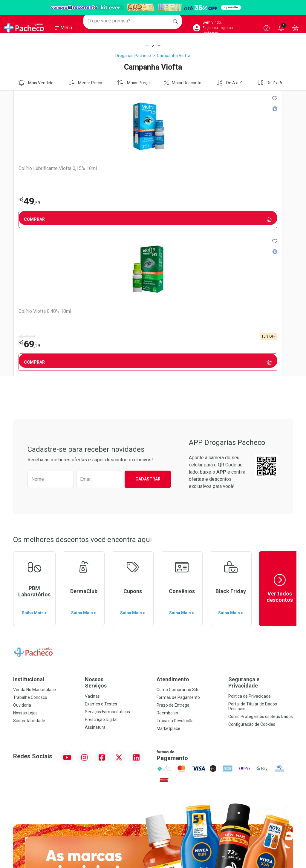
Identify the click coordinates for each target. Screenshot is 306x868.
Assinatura (95, 584)
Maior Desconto (183, 83)
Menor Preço (85, 83)
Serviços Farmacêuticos (107, 569)
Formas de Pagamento (178, 555)
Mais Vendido (36, 83)
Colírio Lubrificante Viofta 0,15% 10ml (45, 171)
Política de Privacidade (250, 553)
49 (29, 201)
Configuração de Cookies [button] (252, 581)
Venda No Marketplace (35, 547)
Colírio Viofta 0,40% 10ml (114, 168)
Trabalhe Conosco (30, 555)
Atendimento (173, 536)
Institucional (29, 536)
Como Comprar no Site (178, 547)
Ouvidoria (22, 562)
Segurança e (261, 540)
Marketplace (168, 586)
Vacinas (92, 553)
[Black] (153, 8)
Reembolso (167, 570)
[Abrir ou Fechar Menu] (64, 30)
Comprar (48, 219)
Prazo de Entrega (173, 562)
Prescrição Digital (101, 577)
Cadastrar (148, 336)
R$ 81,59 (96, 194)
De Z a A (270, 83)
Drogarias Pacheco (133, 56)
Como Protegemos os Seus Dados (261, 574)
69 (99, 201)
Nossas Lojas (25, 570)
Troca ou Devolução (175, 578)
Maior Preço (133, 83)
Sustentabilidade (29, 578)
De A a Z (229, 83)
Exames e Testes (101, 561)
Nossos (117, 540)
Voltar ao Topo (153, 786)
